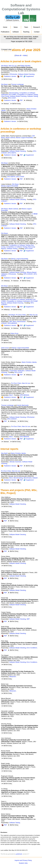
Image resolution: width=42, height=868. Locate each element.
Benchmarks (28, 478)
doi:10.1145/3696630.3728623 (11, 175)
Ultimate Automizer (15, 462)
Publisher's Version (9, 76)
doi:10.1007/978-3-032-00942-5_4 (12, 198)
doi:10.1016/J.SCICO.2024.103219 (12, 119)
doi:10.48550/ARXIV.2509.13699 (12, 460)
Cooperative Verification (17, 371)
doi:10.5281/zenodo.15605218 (24, 476)
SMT (11, 322)
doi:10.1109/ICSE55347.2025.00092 (21, 369)
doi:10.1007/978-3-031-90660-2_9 (22, 298)
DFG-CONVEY (28, 274)
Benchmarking (14, 93)
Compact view (6, 49)
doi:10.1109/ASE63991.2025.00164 (13, 149)
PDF (20, 76)
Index (25, 55)
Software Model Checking (26, 74)
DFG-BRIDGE (12, 323)
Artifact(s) (29, 100)
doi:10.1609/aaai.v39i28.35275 (24, 435)
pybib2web (19, 854)
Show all (18, 55)
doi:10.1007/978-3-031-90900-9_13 (26, 243)
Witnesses (13, 676)
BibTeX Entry (8, 79)
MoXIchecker (22, 322)
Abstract (6, 104)
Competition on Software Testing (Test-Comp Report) (18, 248)
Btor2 (15, 322)
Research (37, 27)
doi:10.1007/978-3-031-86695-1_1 (18, 320)
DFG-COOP (12, 98)
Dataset (35, 478)
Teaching (26, 32)
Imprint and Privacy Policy (23, 860)
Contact (37, 32)
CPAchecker (13, 74)
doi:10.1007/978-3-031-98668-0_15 (13, 393)
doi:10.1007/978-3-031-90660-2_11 (13, 271)
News (16, 27)
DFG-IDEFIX (12, 153)
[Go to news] (21, 38)
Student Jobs (23, 863)
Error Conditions (32, 648)
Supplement (29, 76)
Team (26, 27)
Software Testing (33, 96)
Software (16, 32)
